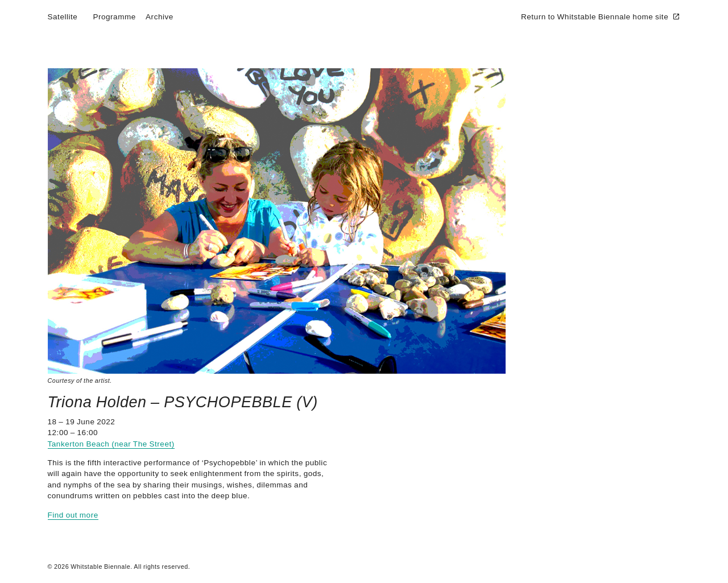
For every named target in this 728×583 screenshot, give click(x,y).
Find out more (73, 515)
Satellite (63, 17)
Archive (160, 17)
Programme (114, 17)
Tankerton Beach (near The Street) (111, 444)
